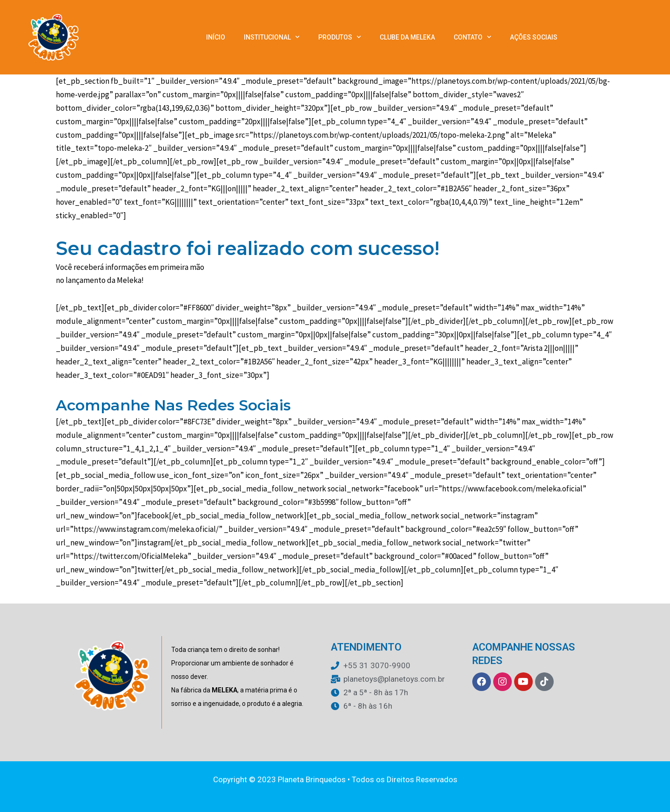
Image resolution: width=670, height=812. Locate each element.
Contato (472, 37)
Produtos (340, 37)
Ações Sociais (534, 37)
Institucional (272, 37)
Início (216, 37)
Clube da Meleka (407, 37)
